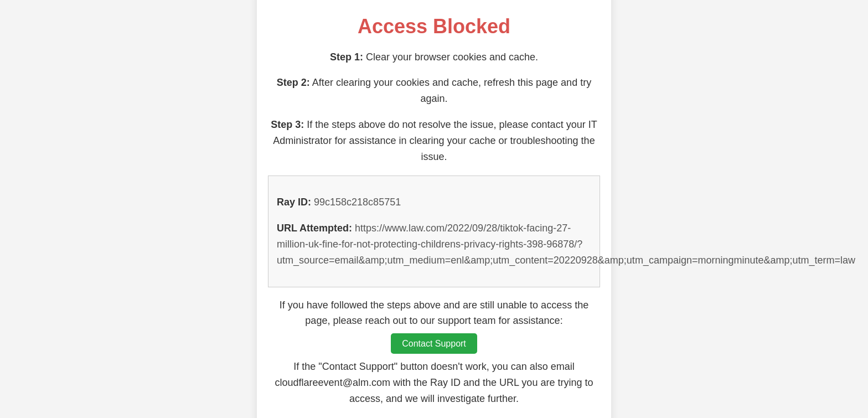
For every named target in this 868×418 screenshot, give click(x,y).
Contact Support (434, 344)
